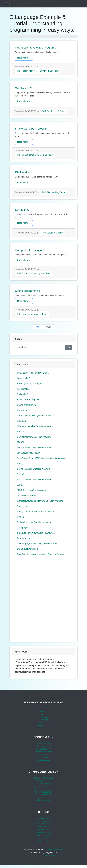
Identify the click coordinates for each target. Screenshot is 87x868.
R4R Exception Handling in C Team (34, 273)
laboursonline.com (43, 824)
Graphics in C (24, 378)
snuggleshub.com (43, 760)
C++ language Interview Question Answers (37, 544)
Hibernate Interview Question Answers (35, 426)
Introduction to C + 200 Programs (33, 373)
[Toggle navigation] (6, 4)
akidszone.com (43, 827)
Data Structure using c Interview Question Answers (41, 554)
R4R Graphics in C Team (53, 111)
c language (22, 528)
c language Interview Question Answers (36, 533)
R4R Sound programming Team (32, 314)
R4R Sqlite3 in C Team (52, 233)
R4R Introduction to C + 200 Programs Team (38, 71)
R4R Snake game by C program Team (35, 155)
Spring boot (23, 506)
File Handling (23, 389)
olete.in (43, 709)
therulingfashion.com (43, 789)
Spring (20, 464)
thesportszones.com (43, 752)
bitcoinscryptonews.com (44, 786)
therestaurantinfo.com (43, 829)
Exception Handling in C (28, 400)
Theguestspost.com (55, 850)
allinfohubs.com (43, 841)
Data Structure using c (28, 549)
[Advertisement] (32, 600)
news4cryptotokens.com (43, 781)
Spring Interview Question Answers (34, 469)
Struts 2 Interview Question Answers (34, 480)
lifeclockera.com (43, 835)
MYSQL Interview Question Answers (34, 448)
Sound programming (27, 405)
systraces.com (43, 723)
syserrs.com (43, 714)
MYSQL (21, 442)
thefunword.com (43, 746)
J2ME (20, 485)
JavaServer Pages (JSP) (29, 453)
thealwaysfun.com (43, 743)
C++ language (24, 538)
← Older (37, 327)
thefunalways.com (43, 749)
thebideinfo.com (44, 797)
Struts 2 (21, 474)
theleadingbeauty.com (43, 792)
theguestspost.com (43, 832)
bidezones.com (43, 800)
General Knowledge (26, 496)
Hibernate (22, 421)
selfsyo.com (43, 720)
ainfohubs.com (43, 838)
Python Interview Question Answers (34, 522)
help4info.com (43, 818)
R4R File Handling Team (53, 192)
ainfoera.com (44, 757)
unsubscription (50, 855)
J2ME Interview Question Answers (33, 490)
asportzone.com (43, 754)
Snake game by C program (30, 384)
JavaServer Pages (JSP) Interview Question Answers (42, 458)
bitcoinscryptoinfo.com (44, 778)
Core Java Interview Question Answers (35, 416)
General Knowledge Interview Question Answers (40, 501)
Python (20, 517)
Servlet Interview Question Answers (34, 437)
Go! (69, 347)
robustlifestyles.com (44, 795)
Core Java (22, 410)
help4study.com (43, 821)
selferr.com (43, 711)
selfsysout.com (44, 725)
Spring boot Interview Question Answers (36, 512)
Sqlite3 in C (23, 394)
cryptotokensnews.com (43, 784)
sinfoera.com (43, 717)
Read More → (24, 58)
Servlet (20, 432)
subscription (36, 855)
